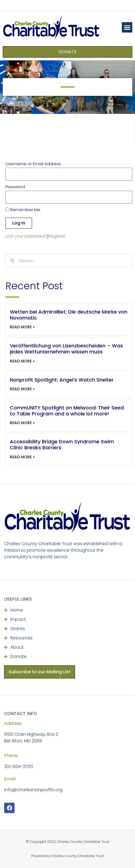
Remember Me (23, 210)
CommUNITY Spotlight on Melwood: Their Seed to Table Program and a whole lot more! (67, 411)
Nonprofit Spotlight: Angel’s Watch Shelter (62, 380)
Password (15, 187)
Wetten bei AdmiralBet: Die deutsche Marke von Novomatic (69, 315)
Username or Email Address (33, 164)
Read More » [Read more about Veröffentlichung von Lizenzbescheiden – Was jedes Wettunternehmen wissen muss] (22, 361)
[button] (127, 27)
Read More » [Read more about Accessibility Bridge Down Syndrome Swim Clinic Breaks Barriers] (22, 457)
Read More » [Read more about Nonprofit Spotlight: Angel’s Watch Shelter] (22, 389)
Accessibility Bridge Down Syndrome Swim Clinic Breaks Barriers (62, 445)
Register (57, 236)
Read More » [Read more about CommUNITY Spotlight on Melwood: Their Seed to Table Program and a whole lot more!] (22, 423)
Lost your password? (26, 236)
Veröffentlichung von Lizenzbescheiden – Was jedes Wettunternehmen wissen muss (66, 349)
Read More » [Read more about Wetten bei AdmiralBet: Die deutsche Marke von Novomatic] (22, 327)
